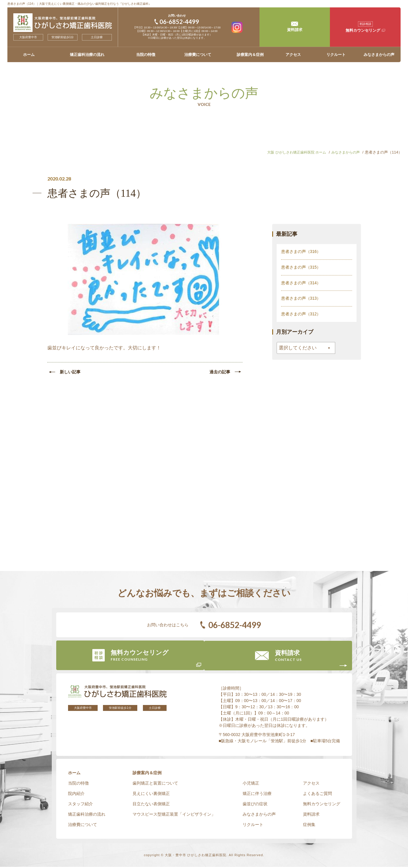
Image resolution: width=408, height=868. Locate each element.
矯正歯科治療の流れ (87, 55)
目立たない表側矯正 (151, 805)
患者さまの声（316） (301, 251)
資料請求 (311, 815)
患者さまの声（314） (301, 282)
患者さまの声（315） (301, 267)
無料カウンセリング (322, 805)
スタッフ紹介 (80, 805)
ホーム (29, 55)
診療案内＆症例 (250, 55)
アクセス (293, 55)
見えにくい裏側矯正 (151, 795)
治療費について (198, 55)
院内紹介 (76, 795)
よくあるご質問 (317, 795)
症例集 (309, 826)
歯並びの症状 (255, 805)
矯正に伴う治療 (257, 795)
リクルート (336, 55)
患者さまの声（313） (301, 298)
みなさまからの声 (379, 55)
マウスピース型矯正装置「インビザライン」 (174, 815)
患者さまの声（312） (301, 313)
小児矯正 (251, 784)
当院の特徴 (146, 55)
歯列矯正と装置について (155, 784)
